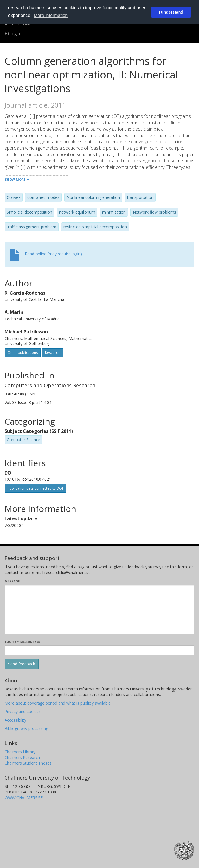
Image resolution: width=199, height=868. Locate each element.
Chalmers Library (20, 752)
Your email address (22, 642)
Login (12, 34)
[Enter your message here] (99, 610)
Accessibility (15, 720)
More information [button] (51, 15)
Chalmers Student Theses (28, 763)
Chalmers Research (22, 757)
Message (12, 581)
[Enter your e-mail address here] (99, 650)
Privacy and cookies (23, 711)
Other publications (23, 353)
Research (52, 353)
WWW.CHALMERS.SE (24, 798)
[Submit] (22, 664)
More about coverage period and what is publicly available (58, 703)
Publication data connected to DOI (35, 488)
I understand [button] (171, 12)
